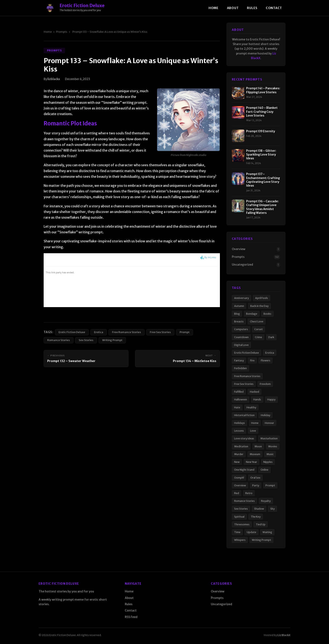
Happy (271, 399)
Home (214, 8)
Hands (257, 399)
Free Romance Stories (127, 332)
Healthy (251, 407)
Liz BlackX (284, 635)
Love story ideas (244, 438)
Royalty (266, 501)
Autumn (239, 306)
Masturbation (269, 438)
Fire (252, 360)
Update (251, 532)
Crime (258, 337)
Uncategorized (242, 265)
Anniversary (242, 298)
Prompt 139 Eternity (261, 131)
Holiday (266, 415)
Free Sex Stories (160, 332)
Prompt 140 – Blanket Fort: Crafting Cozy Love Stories (262, 112)
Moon (258, 446)
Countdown (241, 337)
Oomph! (239, 478)
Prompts (62, 32)
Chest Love (257, 321)
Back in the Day (259, 306)
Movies (273, 446)
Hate (237, 407)
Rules (252, 8)
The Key (256, 517)
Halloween (241, 399)
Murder (239, 454)
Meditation (241, 446)
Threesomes (242, 524)
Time (237, 532)
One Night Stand (244, 470)
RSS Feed (131, 617)
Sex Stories (86, 340)
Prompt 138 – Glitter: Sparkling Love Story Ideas (261, 155)
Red (237, 493)
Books (267, 314)
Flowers (266, 360)
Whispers (240, 540)
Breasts (239, 321)
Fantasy (239, 360)
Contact (274, 8)
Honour (269, 423)
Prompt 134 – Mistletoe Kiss (195, 361)
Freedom (265, 384)
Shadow (259, 509)
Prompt (185, 332)
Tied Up (261, 524)
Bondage (252, 314)
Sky (272, 509)
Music (270, 454)
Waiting (267, 532)
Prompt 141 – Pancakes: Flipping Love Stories (263, 90)
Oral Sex (255, 478)
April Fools (262, 298)
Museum (255, 454)
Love (253, 431)
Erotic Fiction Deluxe (72, 332)
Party (256, 485)
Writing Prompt (112, 340)
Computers (241, 329)
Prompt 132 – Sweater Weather (71, 361)
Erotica (99, 332)
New (237, 462)
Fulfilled (239, 392)
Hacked (255, 392)
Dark (271, 337)
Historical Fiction (244, 415)
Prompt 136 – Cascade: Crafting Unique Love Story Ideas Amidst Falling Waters (262, 207)
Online (264, 470)
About (233, 8)
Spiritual (239, 517)
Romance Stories (59, 340)
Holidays (240, 423)
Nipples (268, 462)
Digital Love (241, 345)
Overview (239, 249)
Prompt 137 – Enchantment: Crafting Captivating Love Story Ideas (263, 180)
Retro (249, 493)
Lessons (239, 431)
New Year (251, 462)
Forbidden (240, 368)
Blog (237, 314)
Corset (258, 329)
